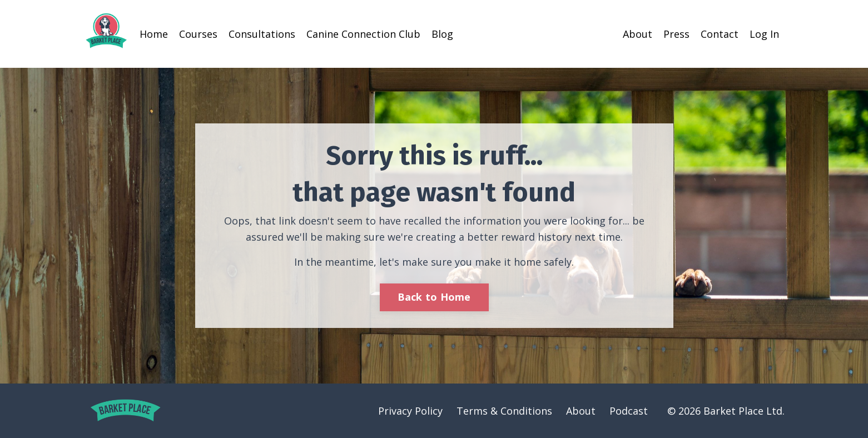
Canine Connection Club (363, 34)
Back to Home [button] (434, 297)
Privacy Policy (410, 411)
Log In (764, 34)
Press (676, 34)
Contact (720, 34)
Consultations (262, 34)
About (638, 34)
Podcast (629, 411)
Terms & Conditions (504, 411)
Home (154, 34)
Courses (198, 34)
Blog (442, 34)
